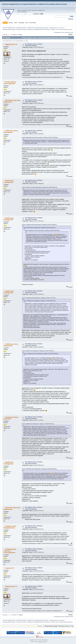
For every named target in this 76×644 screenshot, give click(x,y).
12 (12, 35)
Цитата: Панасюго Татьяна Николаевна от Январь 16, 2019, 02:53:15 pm (40, 187)
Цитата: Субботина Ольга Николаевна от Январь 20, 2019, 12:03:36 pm (39, 225)
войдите (40, 10)
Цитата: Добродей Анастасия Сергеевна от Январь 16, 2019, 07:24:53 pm (40, 137)
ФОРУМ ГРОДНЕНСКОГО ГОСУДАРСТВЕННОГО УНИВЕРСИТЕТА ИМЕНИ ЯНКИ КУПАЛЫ (34, 4)
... (10, 35)
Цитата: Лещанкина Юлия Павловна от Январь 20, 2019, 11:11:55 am (39, 298)
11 (11, 35)
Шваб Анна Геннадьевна (9, 181)
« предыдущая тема (58, 32)
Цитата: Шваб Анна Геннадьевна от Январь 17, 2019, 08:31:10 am (40, 301)
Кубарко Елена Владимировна (10, 527)
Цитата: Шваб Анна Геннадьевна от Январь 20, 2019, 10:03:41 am (40, 228)
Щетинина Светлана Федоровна (12, 101)
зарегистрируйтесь (22, 12)
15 (18, 35)
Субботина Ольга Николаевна (11, 131)
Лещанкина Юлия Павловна (11, 418)
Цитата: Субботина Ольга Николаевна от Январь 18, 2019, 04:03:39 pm (42, 230)
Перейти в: (40, 626)
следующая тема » (69, 32)
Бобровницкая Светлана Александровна (10, 551)
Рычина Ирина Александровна (10, 83)
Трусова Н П (10, 568)
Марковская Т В (11, 44)
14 (16, 35)
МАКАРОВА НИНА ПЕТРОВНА (42, 29)
